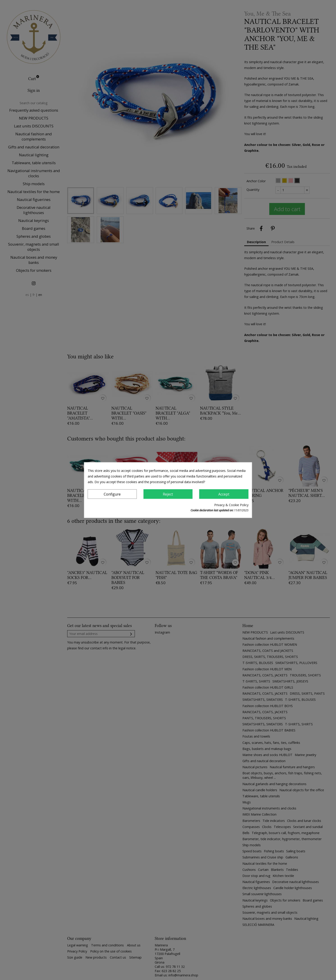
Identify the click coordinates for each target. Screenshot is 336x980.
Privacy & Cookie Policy (231, 505)
